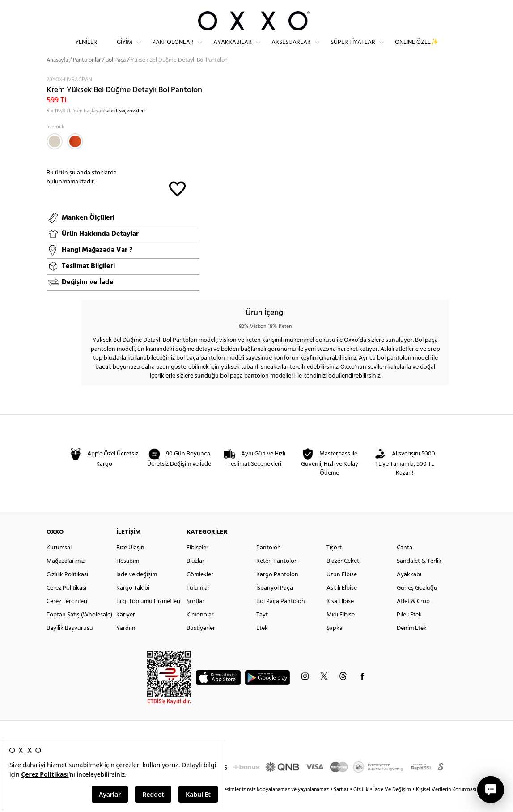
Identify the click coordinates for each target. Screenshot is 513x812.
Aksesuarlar (291, 49)
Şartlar (342, 805)
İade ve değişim (137, 590)
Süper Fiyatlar (353, 49)
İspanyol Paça (275, 604)
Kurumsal (59, 563)
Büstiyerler (201, 644)
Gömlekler (200, 590)
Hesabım (128, 577)
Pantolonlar (173, 49)
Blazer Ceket (343, 577)
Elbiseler (197, 563)
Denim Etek (412, 644)
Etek (262, 644)
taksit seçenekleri (125, 127)
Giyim (125, 49)
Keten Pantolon (277, 577)
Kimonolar (200, 631)
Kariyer (126, 631)
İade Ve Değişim (392, 805)
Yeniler (86, 49)
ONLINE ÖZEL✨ (417, 49)
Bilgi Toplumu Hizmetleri (148, 617)
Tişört (334, 563)
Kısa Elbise (340, 617)
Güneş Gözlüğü (417, 604)
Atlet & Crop (413, 617)
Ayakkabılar (233, 49)
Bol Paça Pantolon (281, 617)
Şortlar (195, 617)
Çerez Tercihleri (67, 617)
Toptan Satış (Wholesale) (79, 631)
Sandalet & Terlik (419, 577)
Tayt (262, 631)
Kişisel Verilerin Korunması (446, 805)
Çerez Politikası (66, 604)
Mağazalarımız (66, 577)
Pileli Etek (409, 631)
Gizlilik (362, 805)
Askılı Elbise (342, 604)
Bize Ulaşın (130, 563)
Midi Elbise (341, 631)
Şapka (335, 644)
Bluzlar (195, 577)
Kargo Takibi (133, 604)
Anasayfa (57, 76)
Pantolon (269, 563)
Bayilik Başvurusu (70, 644)
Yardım (126, 644)
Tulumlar (198, 604)
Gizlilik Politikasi (67, 590)
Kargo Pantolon (277, 590)
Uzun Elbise (342, 590)
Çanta (405, 563)
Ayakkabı (409, 590)
